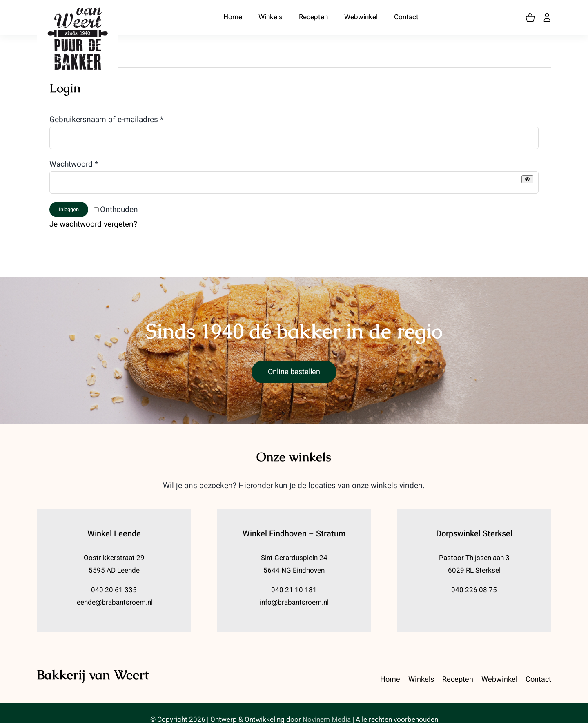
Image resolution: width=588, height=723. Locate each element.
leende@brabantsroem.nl (114, 602)
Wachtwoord (74, 164)
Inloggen (69, 209)
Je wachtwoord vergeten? (93, 224)
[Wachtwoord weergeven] (527, 179)
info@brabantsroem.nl (294, 602)
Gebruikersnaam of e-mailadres (106, 120)
